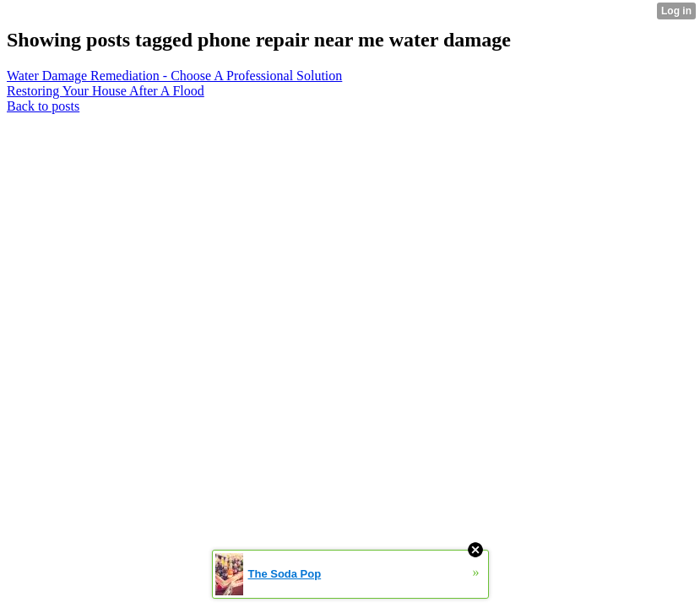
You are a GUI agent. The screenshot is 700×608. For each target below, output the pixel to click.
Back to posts (43, 106)
